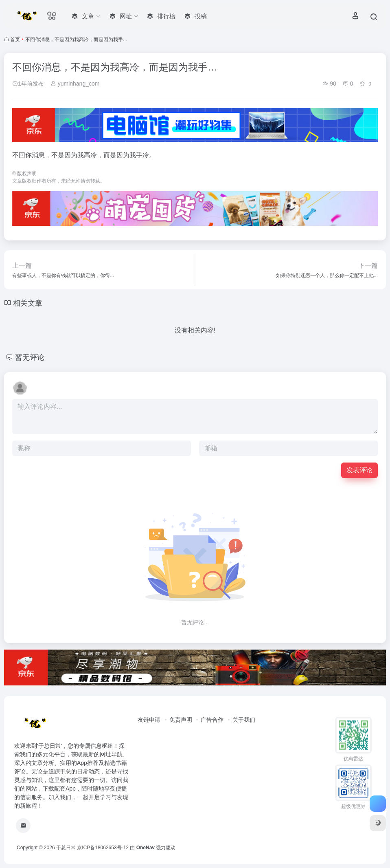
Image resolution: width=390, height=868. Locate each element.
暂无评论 (30, 357)
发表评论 (359, 470)
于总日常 (66, 848)
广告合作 (212, 720)
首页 (15, 40)
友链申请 (149, 720)
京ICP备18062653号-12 (103, 848)
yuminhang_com (75, 84)
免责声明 (181, 720)
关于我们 (244, 720)
